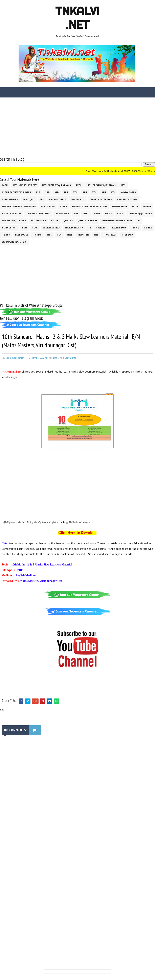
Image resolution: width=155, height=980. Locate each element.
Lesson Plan (62, 213)
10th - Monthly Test (25, 185)
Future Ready (120, 206)
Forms (63, 206)
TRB (96, 235)
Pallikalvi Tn (39, 220)
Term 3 (6, 235)
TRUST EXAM (110, 235)
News (97, 213)
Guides (147, 206)
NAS (76, 213)
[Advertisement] (77, 128)
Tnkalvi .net (77, 18)
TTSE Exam (127, 235)
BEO (42, 199)
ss (90, 227)
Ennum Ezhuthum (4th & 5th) (19, 206)
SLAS (35, 227)
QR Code (68, 220)
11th (79, 185)
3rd (57, 192)
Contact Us (78, 199)
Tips (49, 235)
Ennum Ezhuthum (127, 199)
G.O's (135, 206)
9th (113, 192)
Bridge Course (57, 199)
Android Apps (128, 192)
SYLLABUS (102, 227)
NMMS (108, 213)
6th (85, 192)
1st (38, 192)
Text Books (21, 235)
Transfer (83, 235)
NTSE (120, 213)
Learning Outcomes (38, 213)
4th (66, 192)
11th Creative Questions (101, 185)
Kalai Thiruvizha (12, 213)
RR (139, 220)
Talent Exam (119, 227)
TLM (59, 235)
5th (75, 192)
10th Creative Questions (56, 185)
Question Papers (87, 220)
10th (5, 185)
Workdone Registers (14, 242)
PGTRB (55, 220)
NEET (86, 213)
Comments (70, 358)
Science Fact (9, 227)
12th (124, 185)
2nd (47, 192)
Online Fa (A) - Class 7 (14, 220)
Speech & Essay (51, 227)
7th (94, 192)
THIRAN (37, 235)
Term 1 (135, 227)
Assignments (10, 199)
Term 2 (148, 227)
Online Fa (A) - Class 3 (140, 213)
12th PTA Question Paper (16, 192)
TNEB (70, 235)
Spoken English (74, 227)
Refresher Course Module (117, 220)
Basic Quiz (29, 199)
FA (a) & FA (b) (48, 206)
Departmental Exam (101, 199)
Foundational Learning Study (90, 206)
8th (104, 192)
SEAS (25, 227)
